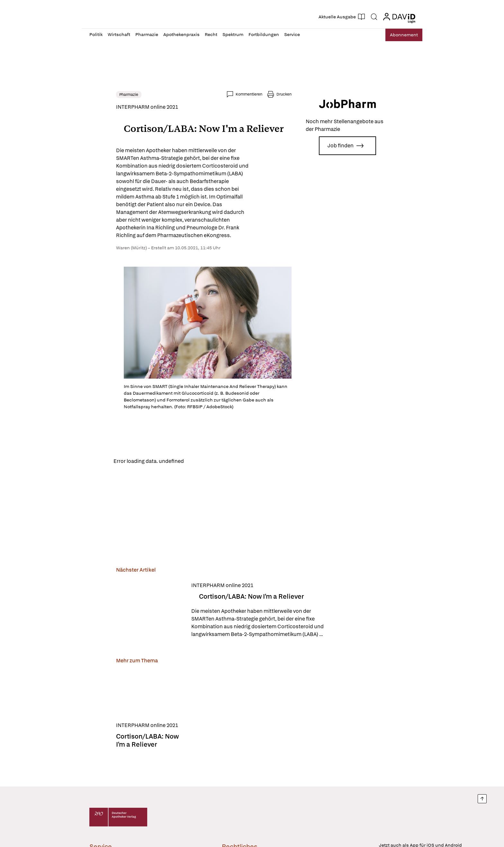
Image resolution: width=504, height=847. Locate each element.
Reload (171, 460)
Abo (401, 35)
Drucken (311, 94)
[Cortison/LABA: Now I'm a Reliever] (123, 609)
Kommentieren (276, 94)
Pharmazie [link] (102, 95)
